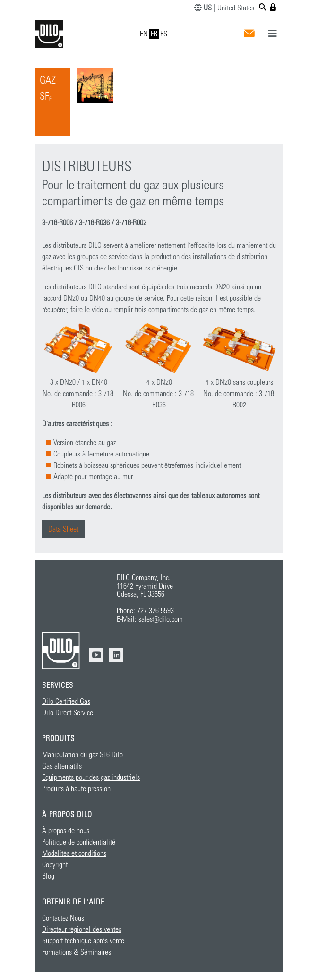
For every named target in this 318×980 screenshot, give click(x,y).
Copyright (55, 865)
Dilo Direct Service (68, 713)
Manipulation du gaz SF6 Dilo (82, 755)
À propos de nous (66, 831)
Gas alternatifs (62, 766)
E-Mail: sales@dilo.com (150, 619)
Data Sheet (63, 529)
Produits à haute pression (76, 789)
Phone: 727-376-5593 (145, 611)
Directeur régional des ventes (82, 929)
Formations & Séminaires (77, 952)
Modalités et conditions (74, 853)
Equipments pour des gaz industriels (91, 777)
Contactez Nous (63, 918)
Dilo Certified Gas (66, 701)
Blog (48, 876)
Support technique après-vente (83, 941)
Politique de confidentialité (79, 842)
